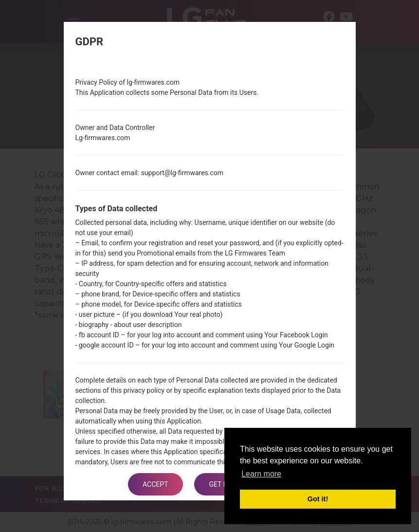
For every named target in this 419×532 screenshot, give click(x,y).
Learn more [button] (261, 474)
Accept (155, 484)
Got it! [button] (318, 499)
